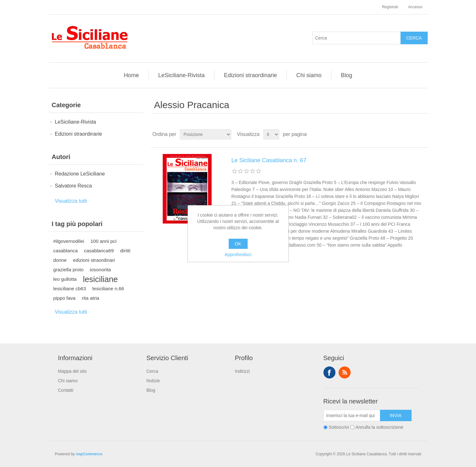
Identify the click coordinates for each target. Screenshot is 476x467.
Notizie (153, 381)
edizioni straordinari (94, 260)
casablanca (66, 251)
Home (131, 75)
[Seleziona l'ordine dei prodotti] (206, 134)
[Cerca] (357, 38)
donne (60, 260)
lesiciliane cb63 (70, 289)
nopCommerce (89, 454)
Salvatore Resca (73, 186)
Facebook (329, 372)
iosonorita (100, 270)
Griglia (411, 134)
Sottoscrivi (339, 427)
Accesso (415, 7)
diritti (125, 251)
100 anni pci (103, 241)
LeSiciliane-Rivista (181, 75)
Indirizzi (242, 371)
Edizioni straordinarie (250, 75)
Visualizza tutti (71, 201)
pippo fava (65, 298)
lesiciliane (101, 279)
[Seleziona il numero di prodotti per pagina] (271, 134)
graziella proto (69, 270)
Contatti (66, 390)
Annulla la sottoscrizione (380, 427)
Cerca (152, 371)
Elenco (422, 134)
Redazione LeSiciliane (80, 174)
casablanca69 (99, 251)
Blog (346, 75)
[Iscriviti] (352, 415)
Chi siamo (309, 75)
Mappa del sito (72, 371)
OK (238, 244)
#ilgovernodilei (69, 241)
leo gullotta (65, 279)
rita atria (90, 298)
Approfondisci (238, 255)
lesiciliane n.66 (108, 289)
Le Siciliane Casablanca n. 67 (269, 160)
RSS (345, 372)
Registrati (390, 7)
